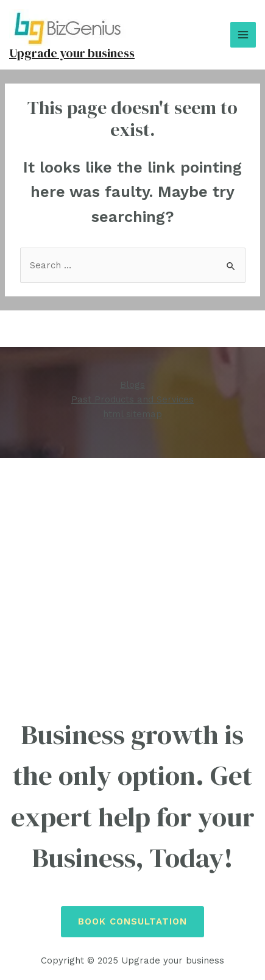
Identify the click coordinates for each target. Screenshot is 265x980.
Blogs (132, 385)
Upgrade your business (72, 53)
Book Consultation (132, 921)
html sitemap (132, 414)
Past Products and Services (132, 399)
